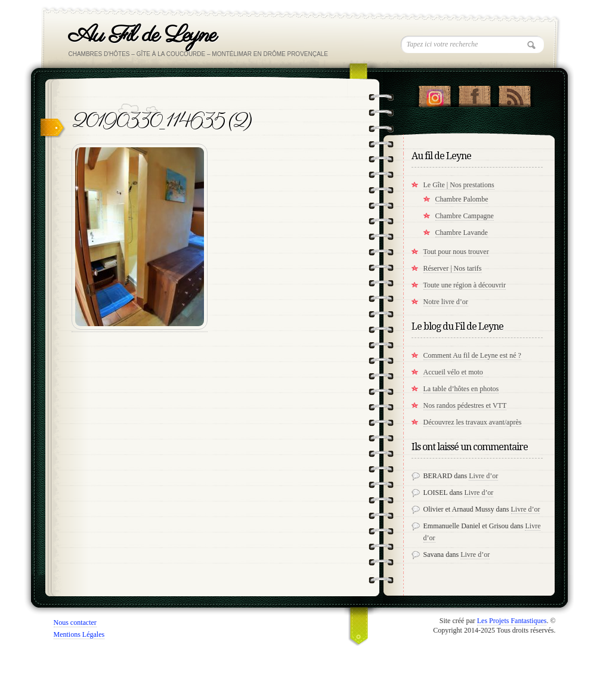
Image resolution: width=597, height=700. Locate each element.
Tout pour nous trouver (456, 252)
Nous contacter (75, 622)
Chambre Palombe (462, 199)
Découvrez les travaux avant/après (473, 422)
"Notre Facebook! (474, 94)
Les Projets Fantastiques (512, 621)
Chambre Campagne (465, 216)
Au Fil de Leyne (142, 35)
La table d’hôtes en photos (461, 389)
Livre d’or (483, 476)
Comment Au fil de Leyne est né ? (472, 355)
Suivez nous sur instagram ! (434, 94)
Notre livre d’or (446, 302)
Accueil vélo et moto (453, 372)
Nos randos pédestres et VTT (465, 405)
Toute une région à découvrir (465, 285)
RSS (514, 94)
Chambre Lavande (462, 233)
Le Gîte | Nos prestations (459, 185)
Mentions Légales (79, 634)
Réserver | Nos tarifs (453, 268)
